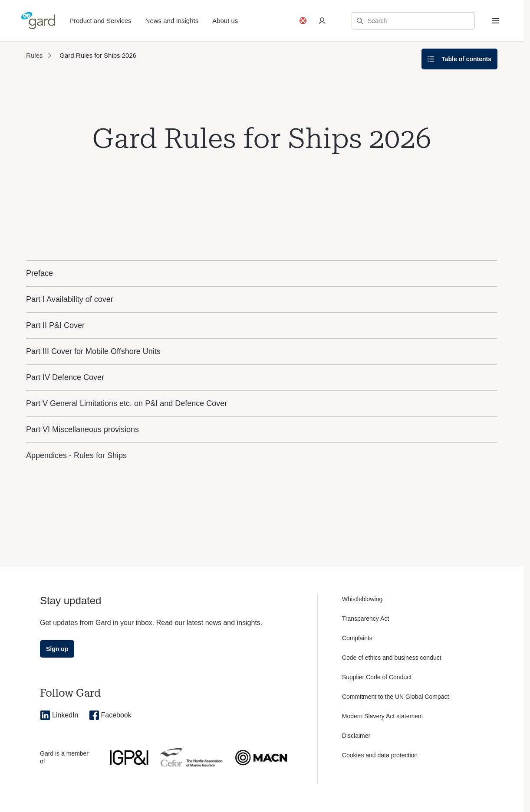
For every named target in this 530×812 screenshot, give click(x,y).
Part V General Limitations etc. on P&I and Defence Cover (127, 403)
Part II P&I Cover (55, 325)
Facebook (110, 715)
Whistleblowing (362, 599)
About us (225, 21)
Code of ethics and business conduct (392, 658)
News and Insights (172, 21)
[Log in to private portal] (322, 21)
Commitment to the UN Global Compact (396, 697)
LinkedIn (59, 715)
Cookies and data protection (380, 755)
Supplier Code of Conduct (377, 677)
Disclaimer (356, 736)
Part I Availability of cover (70, 299)
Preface (40, 273)
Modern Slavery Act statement (383, 716)
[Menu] (496, 21)
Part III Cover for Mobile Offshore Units (93, 351)
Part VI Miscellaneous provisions (82, 429)
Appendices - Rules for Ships (76, 455)
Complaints (357, 638)
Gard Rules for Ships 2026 (98, 55)
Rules (34, 55)
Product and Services (100, 21)
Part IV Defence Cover (65, 377)
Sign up (57, 649)
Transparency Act (365, 619)
